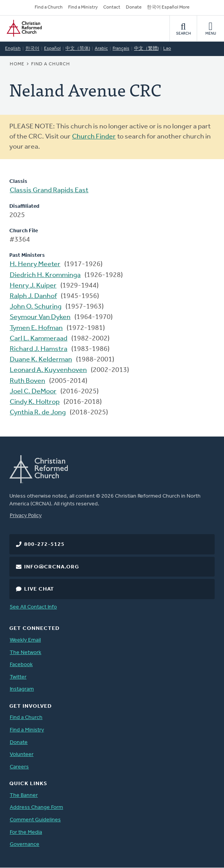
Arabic (101, 49)
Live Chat (39, 589)
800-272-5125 (44, 544)
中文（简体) (78, 49)
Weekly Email (25, 640)
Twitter (18, 677)
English (13, 49)
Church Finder (94, 137)
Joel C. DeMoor (33, 392)
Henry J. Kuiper (33, 286)
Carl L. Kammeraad (39, 339)
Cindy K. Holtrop (35, 402)
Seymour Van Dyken (40, 317)
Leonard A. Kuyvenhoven (48, 370)
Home (17, 64)
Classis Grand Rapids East (49, 190)
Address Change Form (36, 808)
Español (52, 49)
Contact (112, 7)
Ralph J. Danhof (33, 296)
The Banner (24, 795)
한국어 (32, 49)
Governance (25, 844)
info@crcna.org (52, 567)
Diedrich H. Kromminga (45, 275)
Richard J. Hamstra (39, 349)
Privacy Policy (26, 516)
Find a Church (49, 7)
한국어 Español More (168, 7)
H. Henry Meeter (35, 264)
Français (121, 49)
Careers (19, 767)
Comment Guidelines (35, 820)
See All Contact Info (33, 607)
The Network (26, 653)
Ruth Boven (27, 381)
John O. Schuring (36, 307)
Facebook (21, 665)
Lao (167, 49)
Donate (134, 7)
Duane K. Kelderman (41, 360)
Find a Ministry (83, 7)
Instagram (22, 689)
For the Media (26, 832)
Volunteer (22, 755)
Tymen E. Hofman (36, 328)
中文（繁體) (146, 49)
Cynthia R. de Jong (38, 413)
